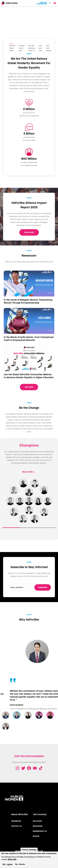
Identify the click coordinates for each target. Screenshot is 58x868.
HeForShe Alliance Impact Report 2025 (12, 44)
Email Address (17, 587)
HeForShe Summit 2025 (22, 44)
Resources (38, 824)
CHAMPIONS (11, 529)
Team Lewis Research (49, 44)
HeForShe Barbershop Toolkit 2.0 (32, 44)
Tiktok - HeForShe (41, 766)
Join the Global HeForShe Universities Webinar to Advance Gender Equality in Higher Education (29, 376)
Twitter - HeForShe (23, 766)
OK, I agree (7, 864)
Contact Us (16, 824)
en (50, 3)
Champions (29, 445)
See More (29, 387)
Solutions (37, 819)
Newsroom (16, 819)
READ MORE (29, 232)
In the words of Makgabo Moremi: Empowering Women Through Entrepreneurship (28, 301)
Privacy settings (29, 850)
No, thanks (20, 864)
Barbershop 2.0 (40, 829)
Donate (36, 834)
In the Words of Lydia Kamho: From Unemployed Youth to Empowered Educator (29, 339)
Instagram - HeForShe (17, 766)
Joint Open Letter (41, 44)
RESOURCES (47, 529)
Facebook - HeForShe (29, 766)
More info (12, 859)
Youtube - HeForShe (35, 766)
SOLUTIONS (29, 529)
